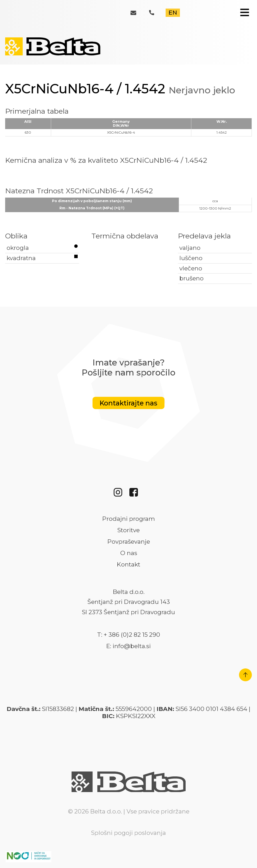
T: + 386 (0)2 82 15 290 (129, 635)
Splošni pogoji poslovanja (128, 833)
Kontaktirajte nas (128, 403)
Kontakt (128, 564)
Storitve (128, 530)
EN (173, 12)
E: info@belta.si (128, 646)
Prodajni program (128, 519)
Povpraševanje (129, 542)
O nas (129, 553)
